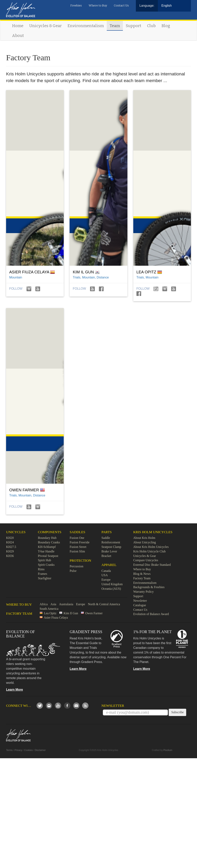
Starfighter (45, 578)
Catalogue (140, 605)
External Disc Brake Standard (152, 565)
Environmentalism (86, 26)
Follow (16, 289)
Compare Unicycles (146, 560)
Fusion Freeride (80, 542)
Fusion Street (78, 547)
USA (105, 575)
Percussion (76, 566)
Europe (106, 580)
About (18, 36)
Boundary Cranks (49, 542)
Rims (41, 569)
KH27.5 (11, 547)
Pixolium (168, 750)
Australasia (66, 604)
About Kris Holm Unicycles (151, 547)
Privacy (18, 750)
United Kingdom (112, 584)
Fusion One (77, 538)
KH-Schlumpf (47, 547)
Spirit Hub (45, 560)
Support (133, 26)
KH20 (10, 538)
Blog (166, 26)
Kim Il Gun (71, 613)
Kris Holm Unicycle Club (150, 551)
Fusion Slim (77, 551)
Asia (53, 604)
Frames (43, 574)
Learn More (15, 690)
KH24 (10, 542)
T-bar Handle (46, 551)
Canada (106, 571)
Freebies (76, 6)
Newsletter (140, 601)
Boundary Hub (47, 538)
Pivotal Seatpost (48, 556)
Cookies (28, 750)
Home (18, 26)
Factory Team (142, 578)
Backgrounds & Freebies (149, 587)
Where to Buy (98, 6)
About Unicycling (145, 542)
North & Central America (104, 604)
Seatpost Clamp (111, 547)
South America (49, 609)
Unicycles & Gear (46, 26)
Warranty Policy (144, 592)
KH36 (10, 556)
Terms (9, 750)
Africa (44, 604)
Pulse (73, 571)
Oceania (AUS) (111, 589)
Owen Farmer (94, 613)
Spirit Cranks (46, 565)
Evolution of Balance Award (151, 614)
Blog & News (142, 574)
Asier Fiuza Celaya (56, 618)
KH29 (10, 551)
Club (151, 26)
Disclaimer (40, 750)
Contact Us (121, 6)
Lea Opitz (50, 613)
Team (115, 26)
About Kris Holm (144, 538)
